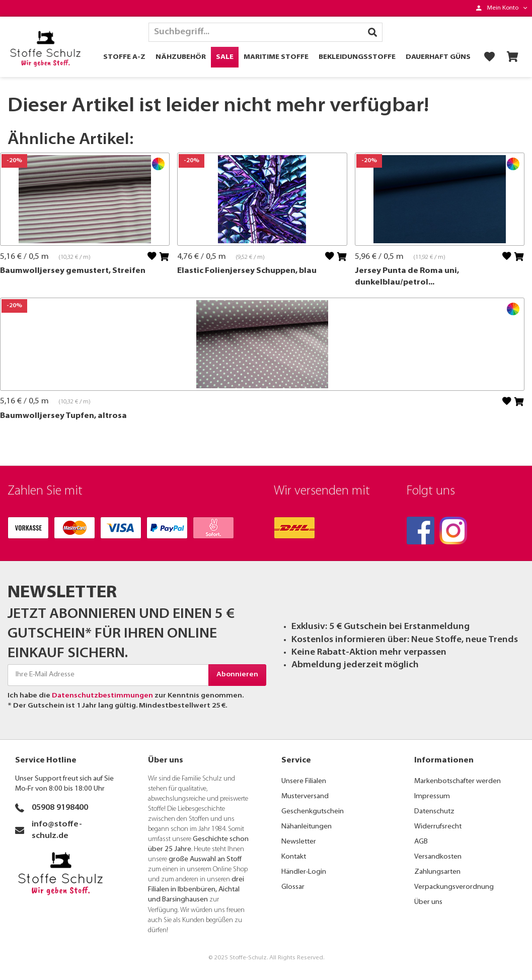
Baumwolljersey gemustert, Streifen (73, 271)
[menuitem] (501, 8)
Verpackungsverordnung (454, 887)
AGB (421, 842)
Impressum (432, 796)
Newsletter (299, 842)
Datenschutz (434, 812)
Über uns (428, 902)
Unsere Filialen (304, 781)
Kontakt (294, 857)
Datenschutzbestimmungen (102, 696)
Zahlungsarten (437, 872)
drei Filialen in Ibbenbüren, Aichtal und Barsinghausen (196, 890)
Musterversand (305, 796)
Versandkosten (438, 857)
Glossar (293, 887)
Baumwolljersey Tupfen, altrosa (63, 416)
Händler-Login (304, 872)
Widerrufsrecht (438, 827)
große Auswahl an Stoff (205, 859)
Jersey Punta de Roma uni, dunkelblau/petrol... (407, 277)
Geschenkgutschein (313, 812)
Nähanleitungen (307, 827)
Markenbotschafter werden (458, 781)
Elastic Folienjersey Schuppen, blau (247, 271)
